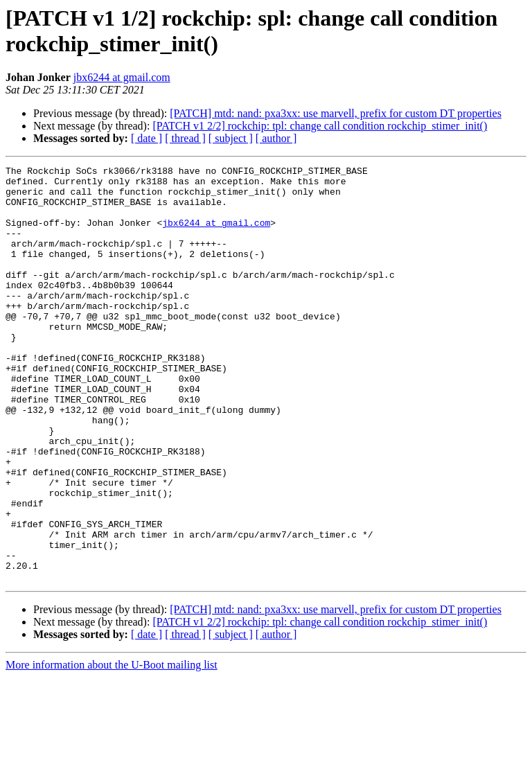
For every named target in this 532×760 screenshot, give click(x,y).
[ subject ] (231, 138)
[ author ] (276, 138)
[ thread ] (185, 138)
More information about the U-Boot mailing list (112, 748)
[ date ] (147, 138)
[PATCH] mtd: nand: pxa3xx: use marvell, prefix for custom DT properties (336, 113)
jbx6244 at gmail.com (122, 77)
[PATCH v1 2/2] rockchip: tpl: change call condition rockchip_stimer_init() (320, 126)
